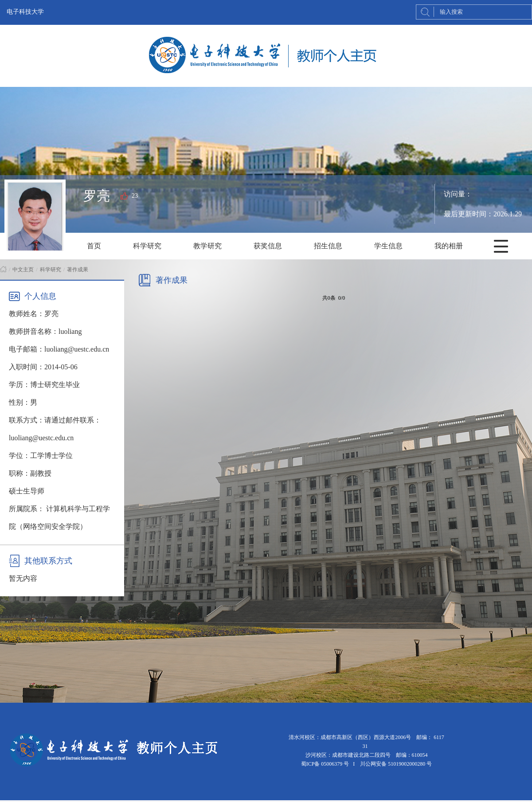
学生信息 (388, 246)
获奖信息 (268, 246)
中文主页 (23, 270)
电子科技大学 (25, 12)
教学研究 (207, 246)
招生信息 (328, 246)
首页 (94, 246)
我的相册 (449, 246)
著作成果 (78, 270)
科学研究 (147, 246)
